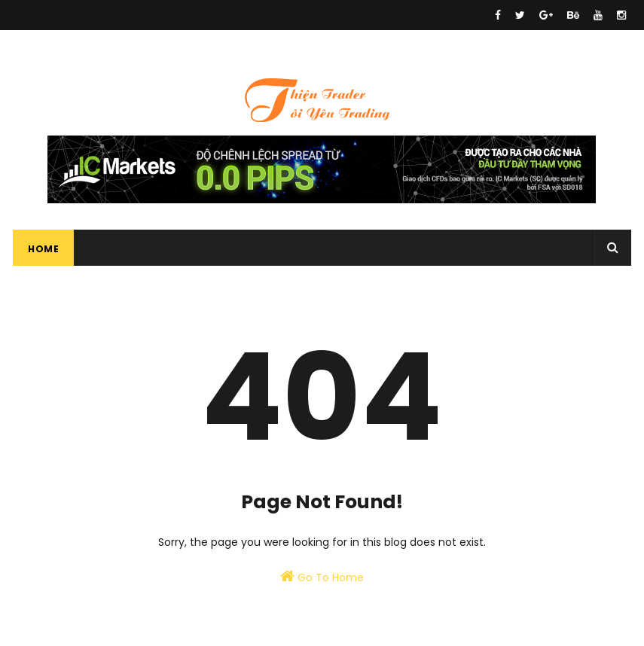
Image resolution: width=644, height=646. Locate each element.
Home (43, 249)
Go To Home (322, 577)
